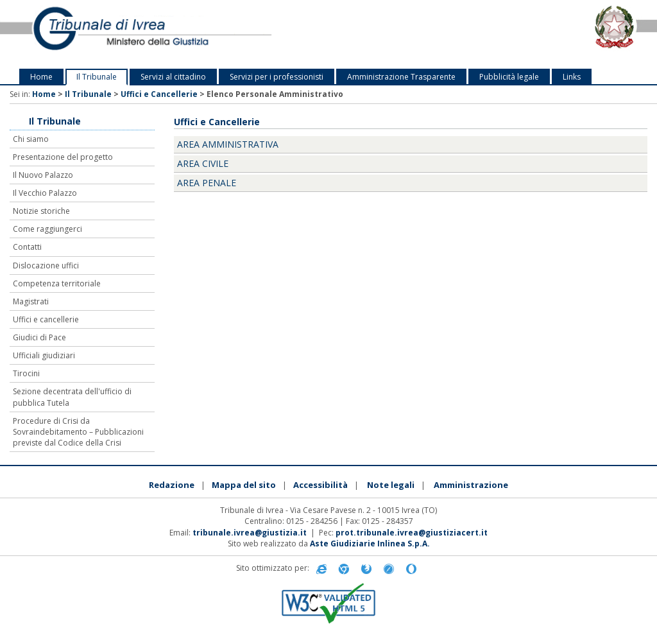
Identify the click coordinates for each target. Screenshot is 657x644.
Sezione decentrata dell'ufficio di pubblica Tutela (72, 397)
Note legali (391, 485)
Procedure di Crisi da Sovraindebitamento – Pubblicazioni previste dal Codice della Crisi (78, 432)
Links (572, 77)
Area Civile (203, 163)
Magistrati (31, 301)
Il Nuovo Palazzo (43, 175)
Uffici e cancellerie (46, 319)
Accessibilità (320, 485)
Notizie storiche (41, 211)
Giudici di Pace (39, 337)
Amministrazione (471, 485)
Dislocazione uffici (46, 265)
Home (41, 77)
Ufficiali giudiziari (44, 355)
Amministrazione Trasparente (401, 77)
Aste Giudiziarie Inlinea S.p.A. (370, 544)
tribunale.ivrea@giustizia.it (250, 533)
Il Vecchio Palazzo (45, 193)
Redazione (172, 485)
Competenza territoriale (57, 283)
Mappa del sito (244, 485)
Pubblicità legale (509, 77)
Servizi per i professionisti (277, 77)
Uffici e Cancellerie (159, 94)
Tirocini (26, 373)
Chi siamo (31, 139)
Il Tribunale (97, 77)
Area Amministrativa (228, 144)
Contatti (27, 247)
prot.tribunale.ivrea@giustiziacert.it (412, 533)
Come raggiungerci (47, 229)
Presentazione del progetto (63, 157)
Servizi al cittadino (173, 77)
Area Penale (207, 183)
